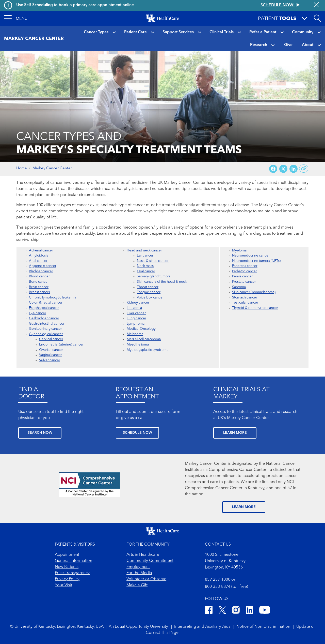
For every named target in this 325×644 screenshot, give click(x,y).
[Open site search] (317, 18)
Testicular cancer (245, 303)
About (308, 45)
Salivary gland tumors (154, 276)
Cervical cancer (51, 339)
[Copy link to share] (304, 169)
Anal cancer (39, 261)
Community (303, 32)
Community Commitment (150, 561)
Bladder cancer (41, 271)
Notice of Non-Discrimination (264, 627)
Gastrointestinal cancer (47, 324)
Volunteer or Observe (146, 579)
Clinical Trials (222, 32)
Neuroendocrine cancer (251, 256)
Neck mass (145, 266)
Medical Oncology (141, 329)
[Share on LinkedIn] (294, 169)
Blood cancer (39, 276)
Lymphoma (136, 324)
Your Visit (63, 585)
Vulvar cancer (50, 360)
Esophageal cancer (44, 308)
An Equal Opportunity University (139, 627)
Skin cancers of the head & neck (162, 282)
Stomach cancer (245, 298)
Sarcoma (239, 287)
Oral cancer (146, 271)
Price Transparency (72, 573)
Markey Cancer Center (52, 168)
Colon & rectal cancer (46, 303)
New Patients (67, 567)
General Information (74, 561)
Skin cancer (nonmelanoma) (254, 292)
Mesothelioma (138, 345)
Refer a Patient (263, 32)
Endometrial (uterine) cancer (61, 345)
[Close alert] (316, 5)
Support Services (178, 32)
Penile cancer (242, 276)
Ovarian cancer (51, 350)
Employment (138, 567)
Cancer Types (96, 32)
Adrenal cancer (41, 251)
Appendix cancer (43, 266)
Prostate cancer (244, 282)
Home (22, 168)
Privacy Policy (67, 579)
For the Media (139, 573)
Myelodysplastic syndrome (148, 350)
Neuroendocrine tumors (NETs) (256, 261)
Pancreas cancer (245, 266)
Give (288, 45)
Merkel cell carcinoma (144, 339)
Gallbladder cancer (44, 318)
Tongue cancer (149, 292)
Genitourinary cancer (45, 329)
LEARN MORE (235, 433)
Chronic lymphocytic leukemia (53, 298)
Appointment (67, 555)
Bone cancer (39, 282)
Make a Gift (137, 585)
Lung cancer (136, 318)
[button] (16, 18)
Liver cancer (136, 313)
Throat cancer (148, 287)
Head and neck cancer (144, 251)
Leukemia (134, 308)
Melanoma (135, 334)
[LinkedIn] (249, 611)
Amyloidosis (38, 256)
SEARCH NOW (40, 433)
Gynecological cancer (46, 334)
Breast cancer (40, 292)
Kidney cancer (138, 303)
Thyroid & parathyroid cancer (255, 308)
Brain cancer (39, 287)
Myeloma (239, 251)
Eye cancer (38, 313)
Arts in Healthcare (143, 555)
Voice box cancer (150, 298)
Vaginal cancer (51, 355)
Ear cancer (145, 256)
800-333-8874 (218, 587)
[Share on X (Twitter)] (283, 169)
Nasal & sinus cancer (153, 261)
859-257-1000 (218, 580)
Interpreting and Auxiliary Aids (203, 627)
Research (259, 45)
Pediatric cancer (245, 271)
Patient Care (135, 32)
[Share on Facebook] (273, 169)
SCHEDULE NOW (137, 433)
